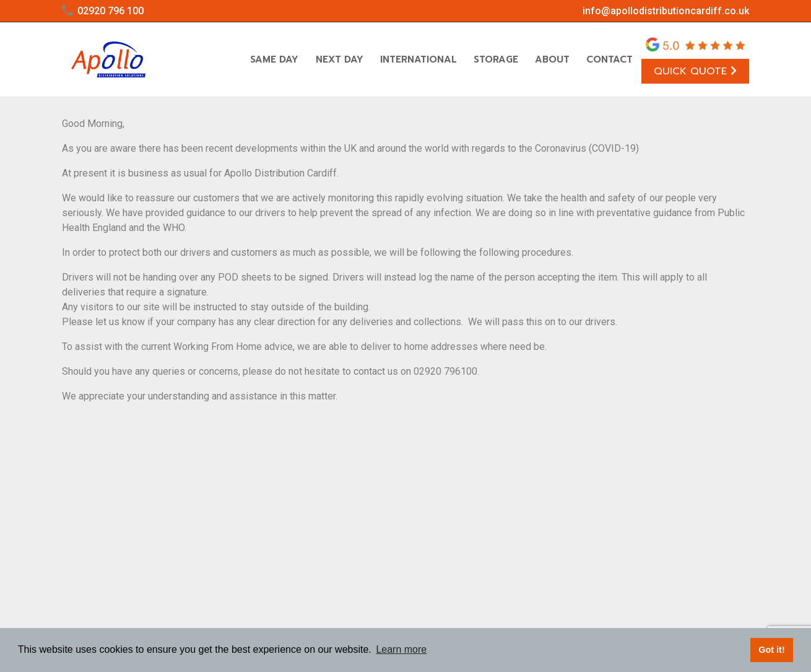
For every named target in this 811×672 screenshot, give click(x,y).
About (552, 59)
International (419, 59)
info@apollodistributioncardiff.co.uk (666, 11)
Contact (609, 59)
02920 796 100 (111, 11)
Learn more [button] (401, 649)
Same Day (274, 59)
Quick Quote (695, 71)
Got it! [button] (771, 650)
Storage (496, 59)
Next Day (340, 59)
